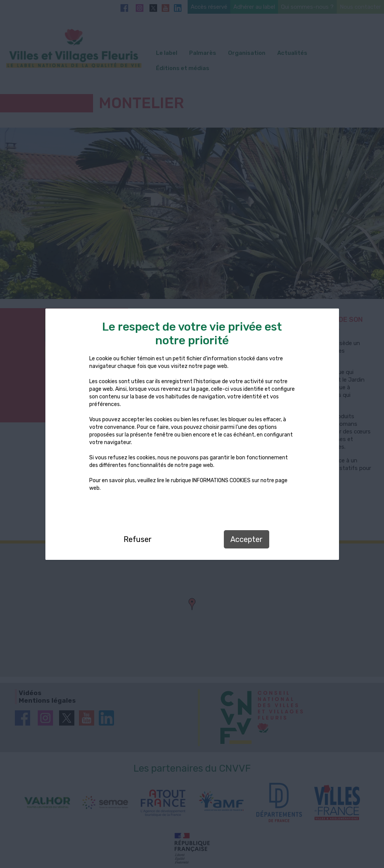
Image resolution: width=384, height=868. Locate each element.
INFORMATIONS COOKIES (221, 480)
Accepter (247, 539)
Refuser (138, 539)
